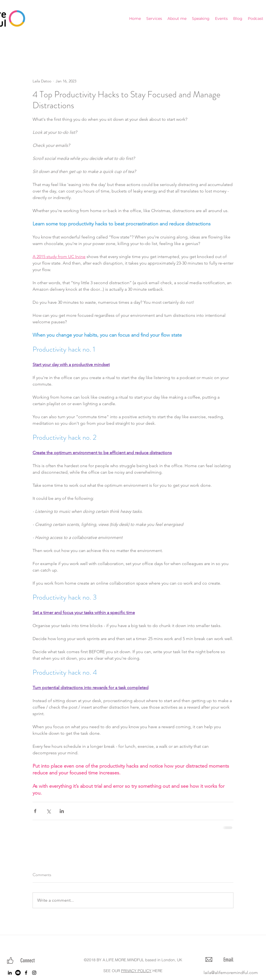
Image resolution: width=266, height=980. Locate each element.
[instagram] (34, 973)
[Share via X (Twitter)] (48, 811)
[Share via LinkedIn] (62, 811)
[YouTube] (18, 973)
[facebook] (26, 973)
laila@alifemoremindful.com (231, 973)
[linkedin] (10, 973)
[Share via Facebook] (35, 811)
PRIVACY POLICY (136, 971)
